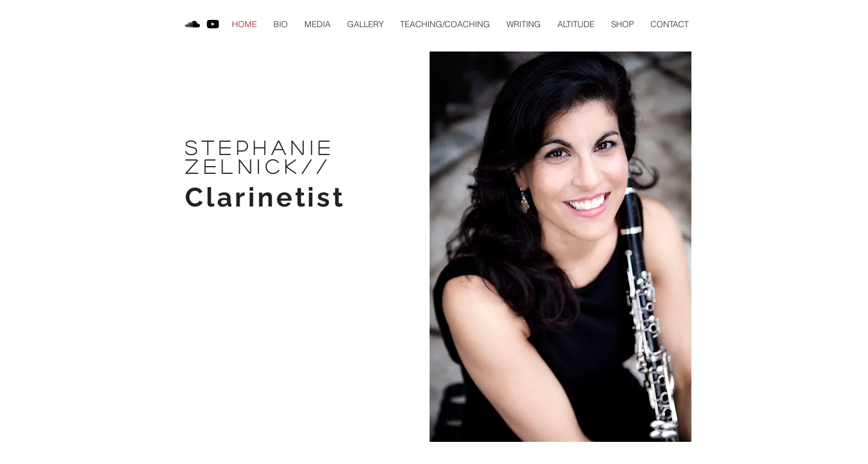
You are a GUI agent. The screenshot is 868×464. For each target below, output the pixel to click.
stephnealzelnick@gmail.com (313, 450)
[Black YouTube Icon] (213, 24)
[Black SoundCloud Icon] (192, 24)
